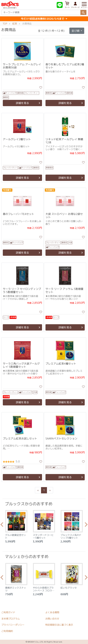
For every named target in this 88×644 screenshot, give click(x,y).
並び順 (76, 31)
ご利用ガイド (8, 612)
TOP (5, 24)
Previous (2, 525)
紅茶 (15, 24)
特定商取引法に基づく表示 (59, 625)
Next (86, 525)
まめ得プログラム (11, 619)
